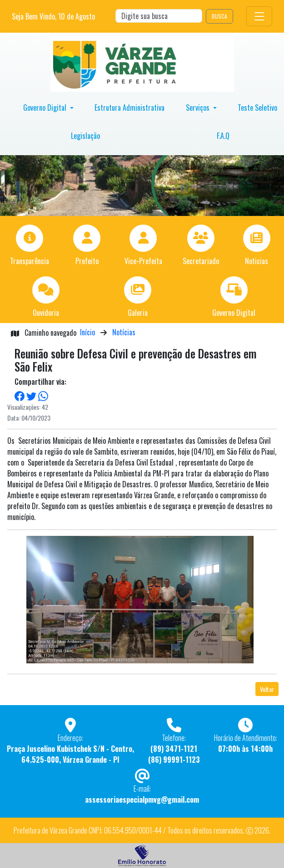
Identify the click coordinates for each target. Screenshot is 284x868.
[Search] (159, 16)
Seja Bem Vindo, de (53, 16)
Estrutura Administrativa (130, 108)
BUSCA (219, 16)
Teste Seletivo (257, 108)
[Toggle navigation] (259, 16)
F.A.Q (223, 136)
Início (87, 332)
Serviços (199, 108)
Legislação (85, 136)
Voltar (267, 689)
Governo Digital (46, 108)
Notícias (124, 332)
